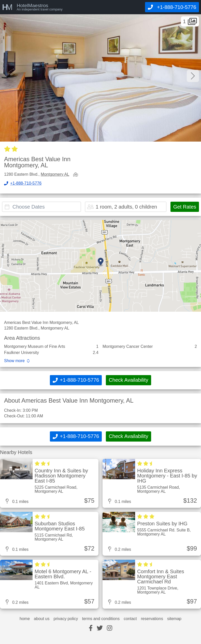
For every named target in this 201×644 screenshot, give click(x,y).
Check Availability (128, 380)
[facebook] (91, 628)
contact (130, 619)
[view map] (77, 175)
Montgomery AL (55, 174)
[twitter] (100, 628)
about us (42, 619)
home (25, 619)
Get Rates (185, 207)
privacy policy (66, 619)
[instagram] (110, 628)
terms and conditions (101, 619)
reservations (152, 619)
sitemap (174, 619)
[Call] (172, 7)
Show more (14, 361)
